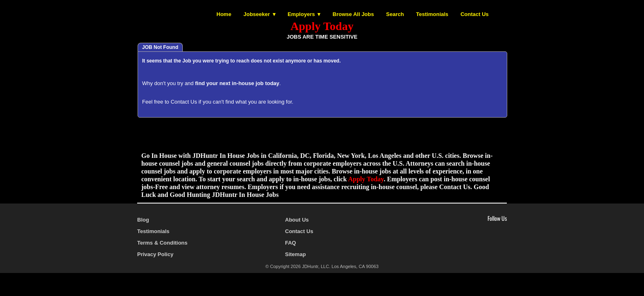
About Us (297, 220)
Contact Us (475, 14)
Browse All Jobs (353, 14)
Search (395, 14)
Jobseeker (257, 14)
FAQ (291, 243)
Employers (301, 14)
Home (224, 14)
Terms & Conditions (162, 243)
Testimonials (432, 14)
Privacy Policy (155, 254)
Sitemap (296, 254)
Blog (143, 220)
